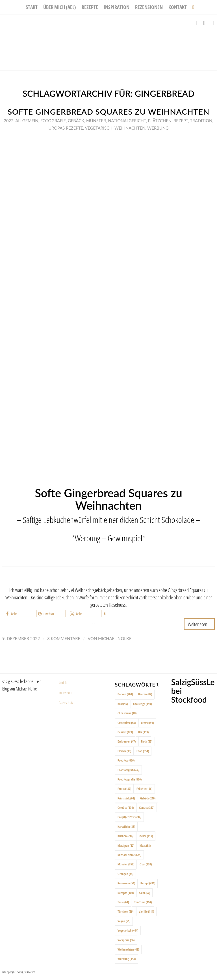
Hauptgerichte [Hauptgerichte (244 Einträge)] (129, 817)
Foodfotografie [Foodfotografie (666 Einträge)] (130, 779)
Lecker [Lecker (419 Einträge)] (146, 836)
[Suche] (192, 7)
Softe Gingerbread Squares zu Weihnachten (108, 112)
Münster (96, 121)
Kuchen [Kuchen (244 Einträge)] (125, 836)
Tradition (201, 121)
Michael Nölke (115, 638)
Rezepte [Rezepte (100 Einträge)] (126, 893)
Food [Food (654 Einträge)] (143, 751)
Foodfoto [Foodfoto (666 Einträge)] (126, 760)
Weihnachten (130, 128)
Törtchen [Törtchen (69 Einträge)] (125, 911)
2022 (9, 121)
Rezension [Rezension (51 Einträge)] (126, 883)
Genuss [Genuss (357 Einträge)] (147, 808)
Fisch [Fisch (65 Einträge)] (147, 741)
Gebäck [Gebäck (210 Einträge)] (148, 798)
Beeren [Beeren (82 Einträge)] (145, 694)
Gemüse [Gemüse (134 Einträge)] (126, 808)
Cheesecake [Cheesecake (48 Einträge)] (127, 713)
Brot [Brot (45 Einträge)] (123, 704)
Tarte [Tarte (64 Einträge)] (123, 902)
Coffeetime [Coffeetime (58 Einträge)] (127, 723)
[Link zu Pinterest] (213, 23)
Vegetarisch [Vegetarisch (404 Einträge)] (128, 930)
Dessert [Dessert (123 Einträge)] (125, 732)
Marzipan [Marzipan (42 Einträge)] (126, 845)
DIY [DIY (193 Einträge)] (143, 732)
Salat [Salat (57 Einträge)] (145, 893)
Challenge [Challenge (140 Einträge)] (142, 704)
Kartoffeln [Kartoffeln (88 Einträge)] (126, 826)
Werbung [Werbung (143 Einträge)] (127, 959)
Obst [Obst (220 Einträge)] (146, 864)
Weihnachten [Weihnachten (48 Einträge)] (128, 949)
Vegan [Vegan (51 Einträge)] (124, 921)
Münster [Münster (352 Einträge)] (126, 864)
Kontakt (63, 683)
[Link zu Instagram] (204, 23)
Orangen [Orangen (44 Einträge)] (125, 874)
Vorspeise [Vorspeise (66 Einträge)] (126, 940)
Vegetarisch (99, 128)
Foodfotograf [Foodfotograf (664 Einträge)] (128, 770)
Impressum (65, 692)
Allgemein (27, 121)
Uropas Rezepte (66, 128)
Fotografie (53, 121)
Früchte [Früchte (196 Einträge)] (144, 789)
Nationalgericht (127, 121)
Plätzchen (160, 121)
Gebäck (76, 121)
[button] (19, 613)
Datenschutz (66, 703)
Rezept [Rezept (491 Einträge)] (148, 883)
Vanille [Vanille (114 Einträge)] (146, 911)
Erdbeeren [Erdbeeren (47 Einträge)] (127, 741)
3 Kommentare (64, 638)
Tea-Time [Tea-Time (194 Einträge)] (143, 902)
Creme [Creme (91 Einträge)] (147, 723)
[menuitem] (32, 7)
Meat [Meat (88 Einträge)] (145, 845)
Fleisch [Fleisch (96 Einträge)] (124, 751)
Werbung (158, 128)
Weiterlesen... (199, 624)
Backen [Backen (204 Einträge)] (125, 694)
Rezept (181, 121)
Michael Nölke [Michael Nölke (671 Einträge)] (129, 855)
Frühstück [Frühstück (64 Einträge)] (126, 798)
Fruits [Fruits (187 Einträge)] (124, 789)
